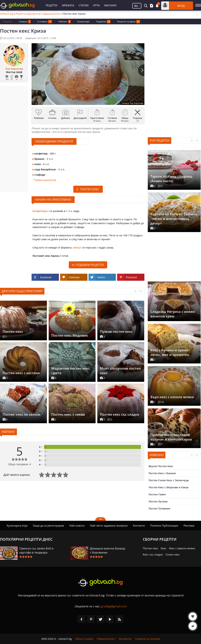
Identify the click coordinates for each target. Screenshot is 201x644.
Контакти (139, 525)
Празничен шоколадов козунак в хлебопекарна (171, 437)
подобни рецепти (90, 265)
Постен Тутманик (159, 508)
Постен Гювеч (157, 494)
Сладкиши (47, 14)
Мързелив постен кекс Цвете (71, 371)
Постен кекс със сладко (120, 414)
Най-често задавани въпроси (109, 525)
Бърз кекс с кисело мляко (172, 397)
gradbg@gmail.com (114, 606)
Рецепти (51, 5)
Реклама (189, 525)
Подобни (103, 22)
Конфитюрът (41, 211)
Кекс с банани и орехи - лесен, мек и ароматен (170, 352)
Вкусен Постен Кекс (161, 466)
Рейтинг (65, 22)
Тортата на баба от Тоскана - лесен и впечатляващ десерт (174, 219)
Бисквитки (125, 639)
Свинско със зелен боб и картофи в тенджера (36, 550)
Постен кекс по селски (22, 414)
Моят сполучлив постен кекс (120, 371)
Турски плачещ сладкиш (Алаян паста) (171, 179)
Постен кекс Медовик (70, 335)
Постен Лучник (158, 501)
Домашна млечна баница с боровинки (108, 550)
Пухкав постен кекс (116, 332)
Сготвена (45, 22)
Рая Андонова (14, 69)
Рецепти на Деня (129, 22)
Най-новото (77, 525)
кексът (77, 247)
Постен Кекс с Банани (162, 473)
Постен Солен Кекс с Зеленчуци (169, 480)
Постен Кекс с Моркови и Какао (169, 487)
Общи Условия (84, 639)
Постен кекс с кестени (21, 373)
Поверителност (106, 639)
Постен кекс (90, 189)
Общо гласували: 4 (19, 464)
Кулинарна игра (17, 525)
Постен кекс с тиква (68, 414)
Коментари (83, 22)
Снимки (25, 22)
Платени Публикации (164, 525)
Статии (84, 5)
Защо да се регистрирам (48, 525)
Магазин (110, 5)
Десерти (33, 14)
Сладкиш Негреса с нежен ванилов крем (173, 314)
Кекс (58, 14)
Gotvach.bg (7, 14)
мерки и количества (46, 180)
